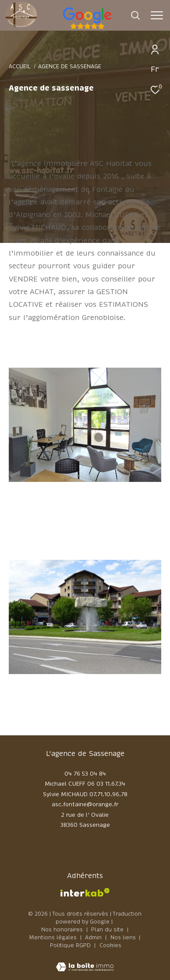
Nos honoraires (62, 930)
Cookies (110, 946)
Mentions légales (54, 938)
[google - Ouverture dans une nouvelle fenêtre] (124, 28)
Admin (94, 938)
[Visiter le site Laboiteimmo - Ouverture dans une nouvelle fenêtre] (85, 961)
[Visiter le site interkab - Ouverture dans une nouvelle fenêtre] (85, 892)
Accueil (20, 67)
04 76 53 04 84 (85, 774)
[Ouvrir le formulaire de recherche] (135, 15)
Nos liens (124, 938)
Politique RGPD (70, 945)
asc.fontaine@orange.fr (85, 804)
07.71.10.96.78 (108, 794)
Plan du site (108, 930)
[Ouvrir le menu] (157, 15)
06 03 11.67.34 (106, 784)
